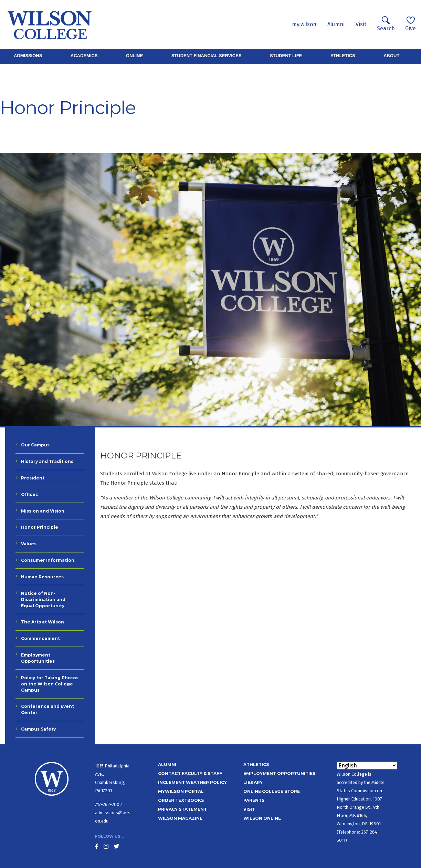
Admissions (28, 56)
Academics (84, 56)
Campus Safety (38, 729)
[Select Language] (367, 766)
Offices (29, 494)
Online (134, 56)
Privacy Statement (182, 809)
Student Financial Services (207, 56)
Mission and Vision (43, 511)
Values (29, 544)
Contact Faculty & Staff (190, 773)
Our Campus (35, 445)
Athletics (343, 56)
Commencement (40, 638)
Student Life (286, 56)
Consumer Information (48, 560)
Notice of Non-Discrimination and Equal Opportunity (43, 600)
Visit (361, 24)
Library (253, 782)
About (391, 56)
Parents (254, 800)
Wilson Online (262, 818)
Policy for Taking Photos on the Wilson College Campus (50, 684)
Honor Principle (40, 527)
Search (386, 24)
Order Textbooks (181, 800)
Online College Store (272, 791)
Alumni (336, 24)
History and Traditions (47, 461)
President (33, 478)
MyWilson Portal (181, 791)
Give (411, 24)
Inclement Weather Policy (192, 782)
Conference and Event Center (48, 709)
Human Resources (42, 577)
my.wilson (304, 24)
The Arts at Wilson (43, 622)
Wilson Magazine (180, 818)
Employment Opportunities (38, 658)
